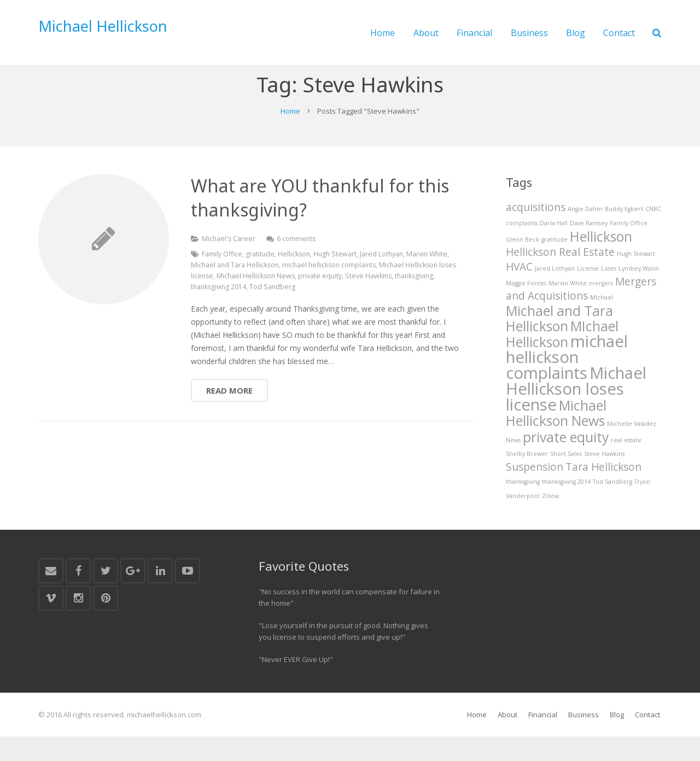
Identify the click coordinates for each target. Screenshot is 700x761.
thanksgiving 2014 (220, 310)
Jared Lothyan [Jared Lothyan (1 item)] (555, 291)
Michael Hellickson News (278, 299)
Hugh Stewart (338, 277)
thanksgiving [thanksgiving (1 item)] (523, 507)
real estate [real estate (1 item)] (626, 465)
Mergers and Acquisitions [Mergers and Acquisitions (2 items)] (581, 312)
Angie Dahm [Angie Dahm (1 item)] (585, 232)
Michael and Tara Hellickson (236, 288)
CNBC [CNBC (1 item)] (653, 232)
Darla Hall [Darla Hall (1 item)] (554, 246)
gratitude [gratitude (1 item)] (555, 262)
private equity (343, 299)
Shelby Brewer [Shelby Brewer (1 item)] (527, 479)
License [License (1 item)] (588, 291)
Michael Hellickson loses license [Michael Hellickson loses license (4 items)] (576, 414)
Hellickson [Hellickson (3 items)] (601, 259)
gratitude (261, 277)
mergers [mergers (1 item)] (601, 306)
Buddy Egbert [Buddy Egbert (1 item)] (624, 232)
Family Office (222, 277)
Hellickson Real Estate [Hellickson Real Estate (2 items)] (560, 275)
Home (290, 133)
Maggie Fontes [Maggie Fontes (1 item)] (526, 306)
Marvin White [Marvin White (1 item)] (568, 306)
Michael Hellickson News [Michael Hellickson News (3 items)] (556, 439)
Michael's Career (229, 262)
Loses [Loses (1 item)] (609, 291)
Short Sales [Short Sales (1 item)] (566, 479)
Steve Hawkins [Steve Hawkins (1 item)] (604, 479)
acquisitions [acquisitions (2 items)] (536, 231)
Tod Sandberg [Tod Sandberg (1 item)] (612, 507)
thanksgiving (440, 299)
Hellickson (296, 277)
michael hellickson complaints (333, 288)
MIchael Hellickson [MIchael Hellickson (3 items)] (562, 357)
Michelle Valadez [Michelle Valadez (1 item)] (632, 449)
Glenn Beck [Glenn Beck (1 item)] (523, 262)
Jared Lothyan (385, 277)
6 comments (298, 262)
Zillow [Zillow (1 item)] (550, 520)
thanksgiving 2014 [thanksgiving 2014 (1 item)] (566, 507)
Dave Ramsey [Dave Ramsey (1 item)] (589, 246)
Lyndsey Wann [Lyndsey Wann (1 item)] (639, 291)
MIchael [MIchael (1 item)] (602, 321)
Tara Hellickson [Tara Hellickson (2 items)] (603, 492)
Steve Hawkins (392, 299)
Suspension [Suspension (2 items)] (535, 492)
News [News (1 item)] (513, 465)
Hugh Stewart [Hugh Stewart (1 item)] (636, 277)
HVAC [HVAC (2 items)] (519, 290)
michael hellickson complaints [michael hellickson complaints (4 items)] (567, 381)
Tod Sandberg (275, 310)
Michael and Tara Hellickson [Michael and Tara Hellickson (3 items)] (559, 341)
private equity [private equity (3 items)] (566, 462)
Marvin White (432, 277)
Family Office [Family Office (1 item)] (629, 246)
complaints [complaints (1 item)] (522, 246)
